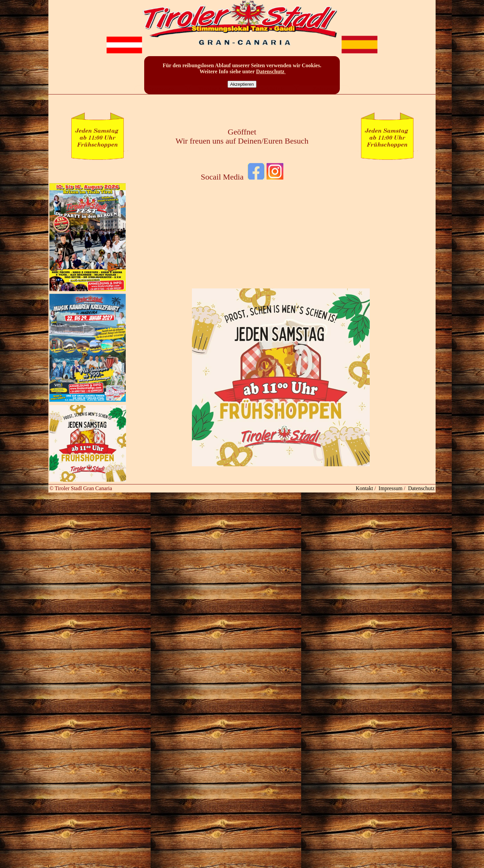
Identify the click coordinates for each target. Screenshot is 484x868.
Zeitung (323, 97)
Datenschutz (271, 71)
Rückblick (270, 97)
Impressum (390, 488)
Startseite (161, 97)
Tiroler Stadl (216, 97)
